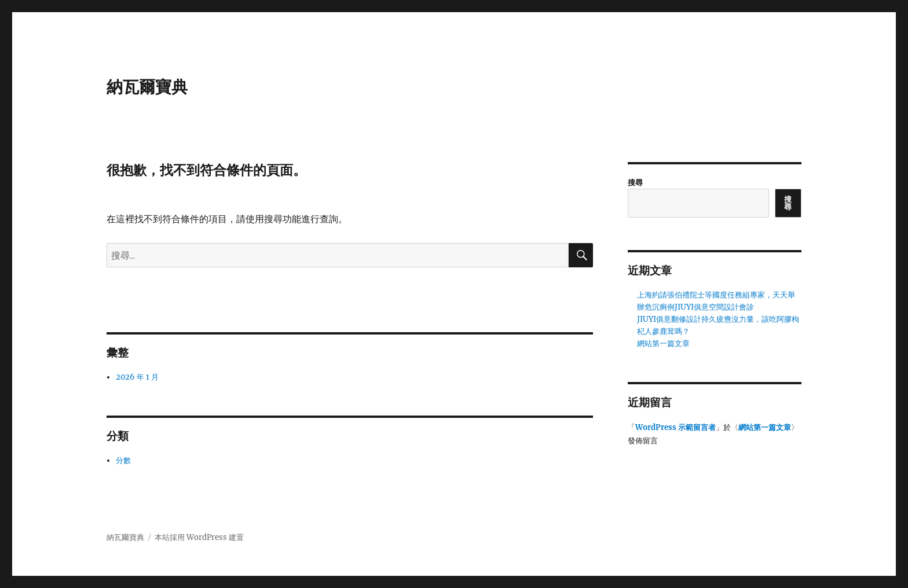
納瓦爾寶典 (147, 87)
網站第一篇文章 (663, 343)
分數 (123, 460)
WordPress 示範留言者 (675, 427)
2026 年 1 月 (137, 377)
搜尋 (635, 183)
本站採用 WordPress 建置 (199, 537)
